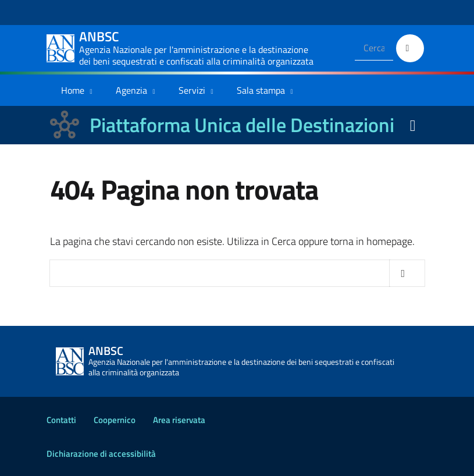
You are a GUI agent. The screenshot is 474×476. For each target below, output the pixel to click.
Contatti (61, 420)
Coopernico (115, 420)
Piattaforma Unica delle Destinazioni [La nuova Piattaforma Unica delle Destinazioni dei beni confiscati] (242, 125)
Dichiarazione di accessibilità (101, 454)
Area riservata (179, 420)
